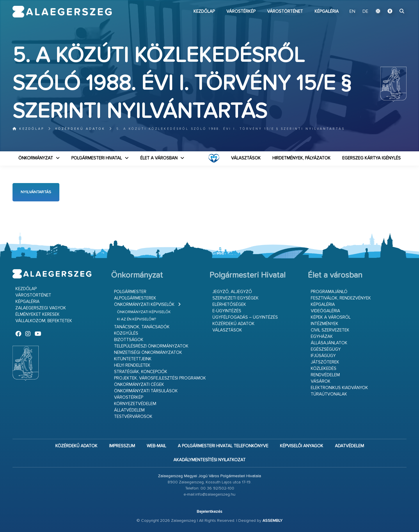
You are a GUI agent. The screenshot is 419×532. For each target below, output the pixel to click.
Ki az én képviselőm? (136, 319)
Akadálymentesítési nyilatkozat (210, 460)
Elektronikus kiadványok (339, 388)
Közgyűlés (126, 333)
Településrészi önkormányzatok (151, 346)
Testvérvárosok (133, 417)
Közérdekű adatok (80, 129)
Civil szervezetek (330, 330)
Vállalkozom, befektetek (44, 321)
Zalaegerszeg (62, 12)
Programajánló (329, 292)
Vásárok (321, 381)
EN (352, 12)
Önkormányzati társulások (146, 391)
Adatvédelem (349, 446)
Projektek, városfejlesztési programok (160, 378)
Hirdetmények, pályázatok (301, 158)
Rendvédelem (325, 375)
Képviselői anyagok (302, 446)
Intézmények (325, 324)
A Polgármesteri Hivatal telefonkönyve (223, 446)
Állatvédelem (129, 410)
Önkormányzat (36, 158)
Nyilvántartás (36, 192)
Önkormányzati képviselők (144, 305)
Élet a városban (159, 158)
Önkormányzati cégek (139, 385)
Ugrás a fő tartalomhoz (392, 3)
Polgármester (130, 292)
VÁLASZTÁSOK (246, 158)
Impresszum (122, 446)
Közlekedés (324, 369)
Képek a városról (331, 317)
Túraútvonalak (329, 394)
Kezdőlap (204, 11)
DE (365, 12)
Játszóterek (325, 362)
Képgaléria (327, 11)
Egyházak (322, 337)
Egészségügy (326, 349)
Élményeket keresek (38, 314)
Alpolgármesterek (135, 298)
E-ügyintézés (227, 311)
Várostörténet (285, 11)
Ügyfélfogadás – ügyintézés (245, 317)
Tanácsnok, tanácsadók (142, 327)
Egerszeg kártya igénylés (371, 158)
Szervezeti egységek (236, 298)
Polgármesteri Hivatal (97, 158)
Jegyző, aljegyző (232, 292)
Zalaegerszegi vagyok (41, 308)
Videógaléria (325, 311)
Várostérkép (241, 11)
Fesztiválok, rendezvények (341, 298)
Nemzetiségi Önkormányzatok (148, 353)
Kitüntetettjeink (133, 359)
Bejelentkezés (210, 512)
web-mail (156, 446)
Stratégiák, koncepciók (141, 372)
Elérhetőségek (229, 305)
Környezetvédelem (135, 404)
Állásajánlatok (329, 343)
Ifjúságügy (323, 356)
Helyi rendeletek (132, 365)
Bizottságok (129, 340)
